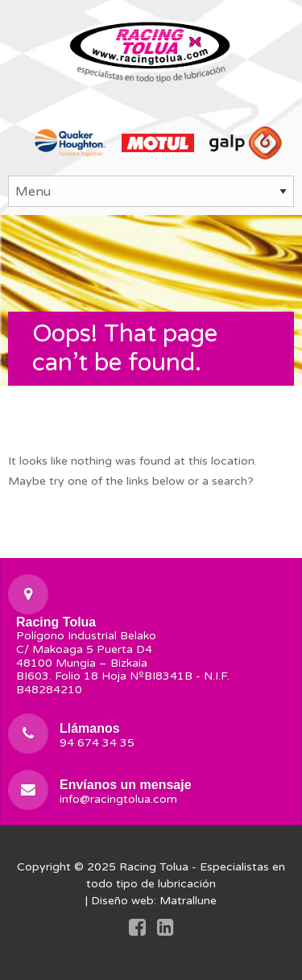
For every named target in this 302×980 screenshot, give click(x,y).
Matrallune (188, 901)
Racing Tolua (154, 867)
